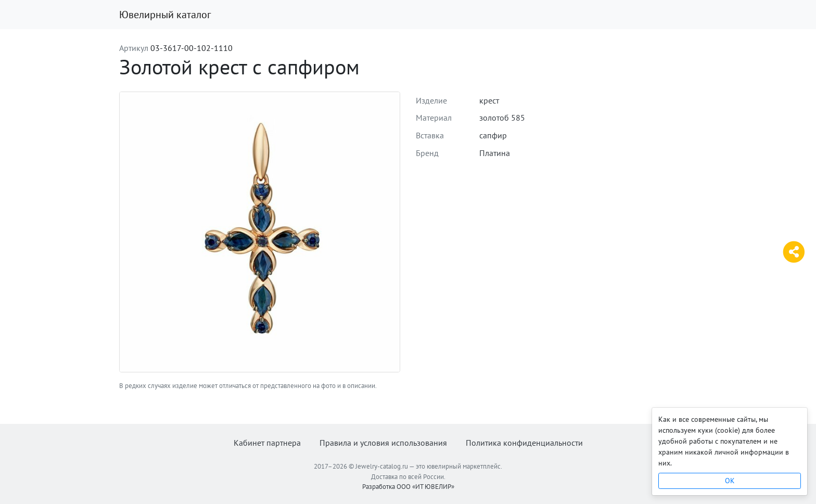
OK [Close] (730, 481)
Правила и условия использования (383, 443)
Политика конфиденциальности (524, 443)
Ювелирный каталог (165, 15)
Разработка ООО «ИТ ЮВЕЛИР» (408, 487)
